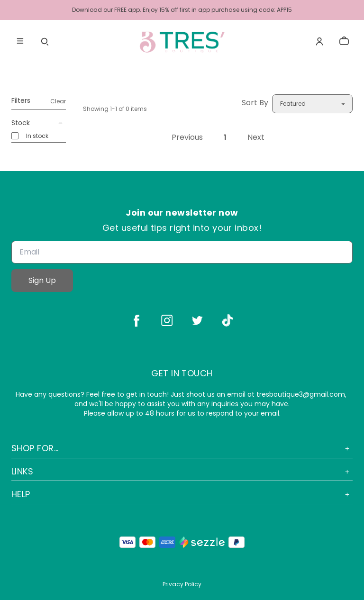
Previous (187, 137)
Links (182, 471)
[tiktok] (227, 320)
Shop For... (182, 448)
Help (182, 494)
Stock (39, 123)
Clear (58, 101)
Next (256, 137)
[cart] (344, 41)
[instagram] (167, 320)
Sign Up (42, 280)
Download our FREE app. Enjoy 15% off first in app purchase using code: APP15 (182, 10)
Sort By (255, 103)
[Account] (319, 41)
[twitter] (197, 320)
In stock (37, 136)
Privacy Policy (182, 584)
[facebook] (136, 320)
